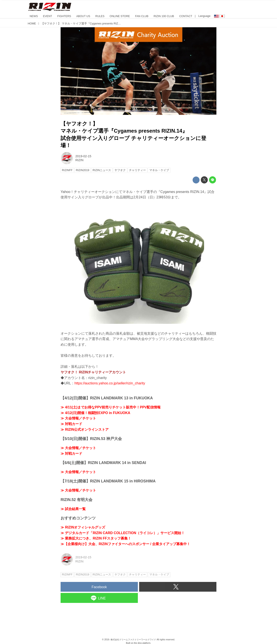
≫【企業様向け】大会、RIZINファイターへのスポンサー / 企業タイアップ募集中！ (125, 544)
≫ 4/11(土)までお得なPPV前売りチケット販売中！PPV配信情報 (111, 407)
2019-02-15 (83, 156)
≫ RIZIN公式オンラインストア (85, 430)
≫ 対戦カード (71, 424)
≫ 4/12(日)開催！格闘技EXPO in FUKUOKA (95, 413)
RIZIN (79, 160)
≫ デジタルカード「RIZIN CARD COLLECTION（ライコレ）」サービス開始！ (123, 533)
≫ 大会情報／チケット (78, 418)
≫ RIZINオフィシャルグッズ (83, 527)
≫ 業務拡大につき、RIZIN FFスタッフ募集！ (96, 538)
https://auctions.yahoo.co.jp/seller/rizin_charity (110, 383)
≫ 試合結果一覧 (73, 509)
